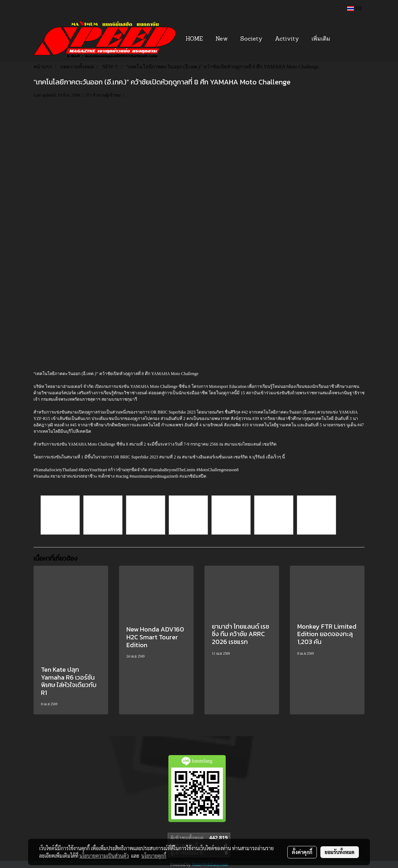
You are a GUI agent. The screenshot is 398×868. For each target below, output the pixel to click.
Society (251, 39)
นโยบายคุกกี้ (154, 856)
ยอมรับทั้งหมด (340, 852)
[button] (347, 39)
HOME (194, 39)
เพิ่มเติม (321, 39)
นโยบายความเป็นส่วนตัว (104, 856)
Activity (287, 39)
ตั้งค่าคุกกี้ (302, 852)
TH (354, 8)
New (222, 39)
